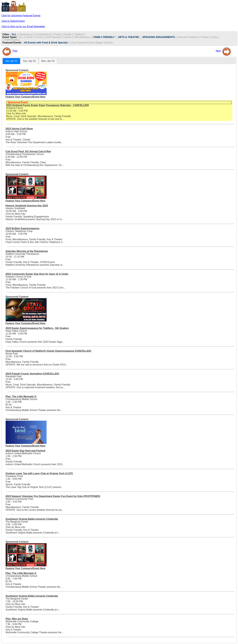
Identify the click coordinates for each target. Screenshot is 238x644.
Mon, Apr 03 (48, 61)
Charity (204, 37)
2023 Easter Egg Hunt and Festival (25, 451)
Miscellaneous (82, 37)
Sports (68, 37)
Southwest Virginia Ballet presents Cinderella (32, 519)
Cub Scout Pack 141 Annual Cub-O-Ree (28, 151)
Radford (79, 34)
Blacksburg (26, 34)
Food (39, 37)
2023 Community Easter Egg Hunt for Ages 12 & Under (37, 274)
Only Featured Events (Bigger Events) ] (92, 43)
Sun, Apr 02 (29, 61)
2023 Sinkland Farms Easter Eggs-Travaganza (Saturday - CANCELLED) (48, 105)
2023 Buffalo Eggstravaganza (22, 228)
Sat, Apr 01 (11, 61)
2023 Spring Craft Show (19, 129)
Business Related (188, 37)
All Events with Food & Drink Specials (46, 43)
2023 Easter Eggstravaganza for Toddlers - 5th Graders (37, 328)
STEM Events (11, 40)
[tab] (11, 61)
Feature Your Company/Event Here (26, 97)
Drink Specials (53, 37)
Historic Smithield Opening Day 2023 (27, 206)
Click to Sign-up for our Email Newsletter (23, 26)
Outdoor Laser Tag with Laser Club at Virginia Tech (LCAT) (39, 473)
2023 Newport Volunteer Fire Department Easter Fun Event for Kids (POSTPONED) (53, 496)
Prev (15, 51)
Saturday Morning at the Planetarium (27, 251)
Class (214, 37)
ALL (14, 34)
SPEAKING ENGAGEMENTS (159, 37)
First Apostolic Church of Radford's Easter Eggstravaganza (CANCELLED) (48, 351)
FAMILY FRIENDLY (104, 37)
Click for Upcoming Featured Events (21, 16)
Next (218, 51)
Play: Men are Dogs (17, 619)
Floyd (57, 34)
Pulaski (68, 34)
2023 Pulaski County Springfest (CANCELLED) (32, 374)
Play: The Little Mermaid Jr (21, 396)
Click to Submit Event (13, 21)
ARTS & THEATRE (129, 37)
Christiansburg (43, 34)
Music (30, 37)
